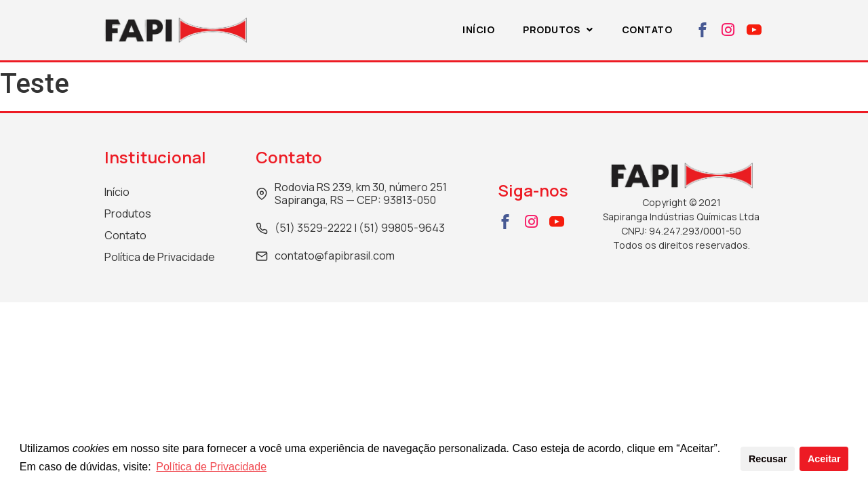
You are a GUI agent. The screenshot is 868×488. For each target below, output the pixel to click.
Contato (647, 29)
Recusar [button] (768, 459)
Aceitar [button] (824, 459)
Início (478, 29)
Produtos (558, 29)
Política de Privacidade (211, 467)
